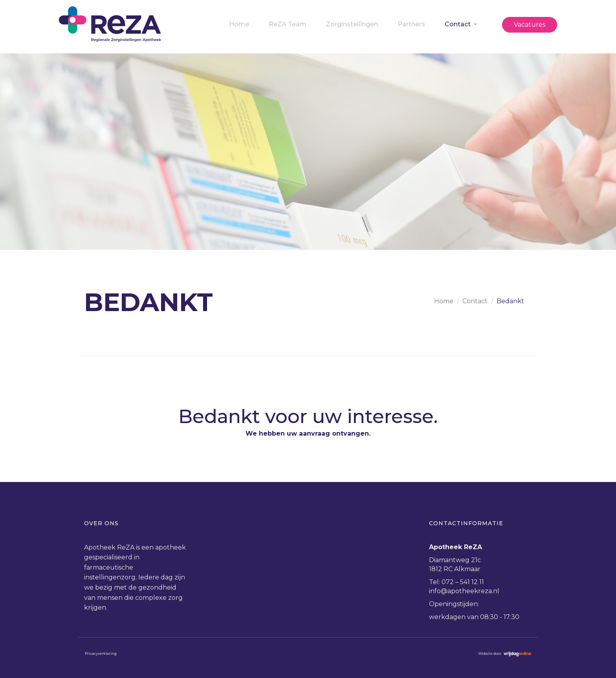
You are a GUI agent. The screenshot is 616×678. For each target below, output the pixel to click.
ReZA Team (288, 24)
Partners (411, 24)
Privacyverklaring (101, 653)
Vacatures (530, 25)
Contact (458, 24)
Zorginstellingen (352, 24)
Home (239, 24)
